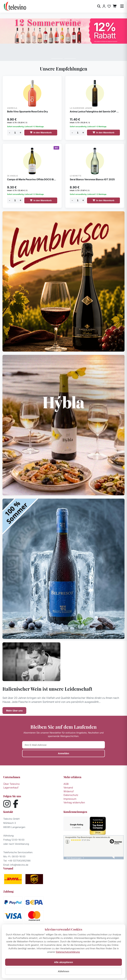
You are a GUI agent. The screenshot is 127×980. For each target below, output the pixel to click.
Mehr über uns (14, 711)
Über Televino (11, 784)
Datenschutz (71, 795)
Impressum (70, 799)
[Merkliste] (109, 6)
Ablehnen (63, 971)
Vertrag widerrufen (74, 802)
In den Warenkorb (41, 133)
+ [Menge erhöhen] (20, 133)
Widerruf (69, 791)
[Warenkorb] (115, 6)
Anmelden (63, 753)
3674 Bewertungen (74, 858)
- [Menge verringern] (10, 133)
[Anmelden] (104, 6)
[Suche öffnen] (99, 6)
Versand (68, 788)
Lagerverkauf (11, 788)
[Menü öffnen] (122, 6)
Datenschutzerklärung (68, 952)
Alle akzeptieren (63, 962)
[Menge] (15, 133)
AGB (66, 784)
